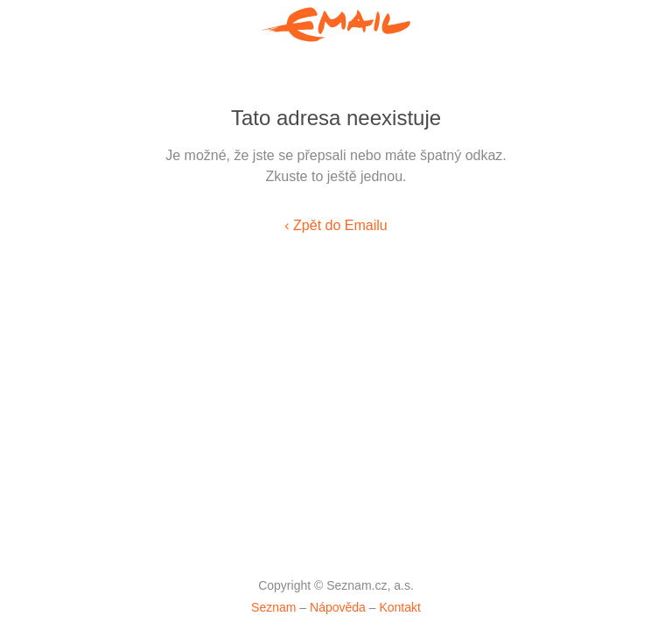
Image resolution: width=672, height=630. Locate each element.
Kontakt (399, 607)
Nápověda (338, 607)
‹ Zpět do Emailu (336, 225)
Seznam (273, 607)
